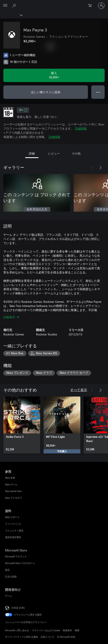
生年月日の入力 (37, 210)
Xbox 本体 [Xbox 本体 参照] (10, 478)
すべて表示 (79, 390)
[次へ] (100, 168)
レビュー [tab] (54, 153)
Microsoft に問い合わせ (17, 630)
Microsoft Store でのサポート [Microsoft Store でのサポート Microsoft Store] (20, 563)
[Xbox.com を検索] (15, 5)
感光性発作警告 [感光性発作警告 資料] (13, 537)
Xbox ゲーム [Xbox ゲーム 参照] (11, 484)
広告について (48, 637)
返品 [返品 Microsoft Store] (7, 570)
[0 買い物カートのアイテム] (91, 6)
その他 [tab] (76, 153)
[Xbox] (11, 15)
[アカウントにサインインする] (101, 6)
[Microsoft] (54, 3)
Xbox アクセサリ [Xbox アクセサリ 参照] (13, 498)
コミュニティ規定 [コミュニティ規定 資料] (14, 530)
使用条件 (67, 630)
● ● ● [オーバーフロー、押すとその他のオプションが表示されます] (98, 92)
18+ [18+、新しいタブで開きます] (23, 110)
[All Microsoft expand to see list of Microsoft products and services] (5, 6)
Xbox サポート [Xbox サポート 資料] (12, 517)
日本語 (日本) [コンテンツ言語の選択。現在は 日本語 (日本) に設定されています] (18, 608)
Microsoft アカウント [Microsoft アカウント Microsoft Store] (16, 556)
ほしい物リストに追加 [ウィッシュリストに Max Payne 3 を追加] (46, 92)
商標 (77, 630)
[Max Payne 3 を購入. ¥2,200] (54, 75)
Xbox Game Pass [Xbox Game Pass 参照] (13, 491)
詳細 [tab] (32, 153)
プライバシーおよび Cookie (46, 630)
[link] (22, 425)
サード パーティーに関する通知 (21, 637)
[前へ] (92, 168)
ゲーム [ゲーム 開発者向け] (8, 596)
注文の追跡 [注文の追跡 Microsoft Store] (11, 576)
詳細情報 (81, 128)
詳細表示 (11, 317)
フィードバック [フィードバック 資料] (13, 524)
